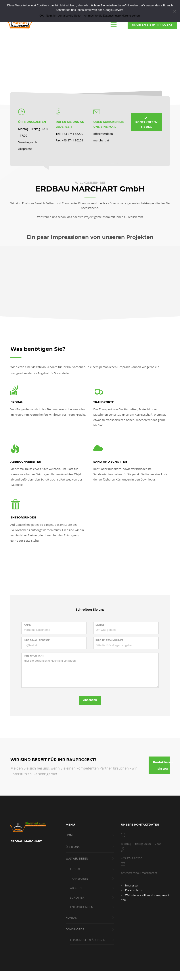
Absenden (90, 700)
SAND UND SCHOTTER (110, 462)
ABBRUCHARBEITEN (26, 462)
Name (27, 625)
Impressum (133, 885)
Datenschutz (134, 890)
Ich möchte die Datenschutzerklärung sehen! (112, 16)
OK (42, 16)
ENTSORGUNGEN (23, 517)
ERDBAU (17, 402)
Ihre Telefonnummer (109, 640)
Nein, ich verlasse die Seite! (64, 16)
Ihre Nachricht (34, 656)
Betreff (101, 625)
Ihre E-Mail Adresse (37, 640)
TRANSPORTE (104, 402)
